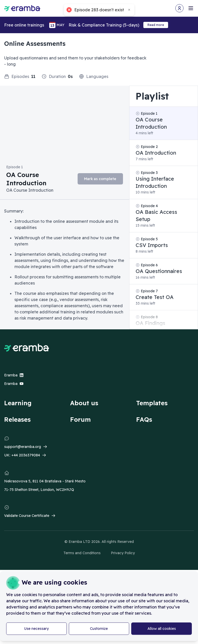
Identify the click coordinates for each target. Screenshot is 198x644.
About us (84, 403)
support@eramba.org (23, 447)
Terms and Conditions (82, 553)
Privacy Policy (123, 553)
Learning (18, 403)
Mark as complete (100, 179)
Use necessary (36, 629)
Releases (17, 419)
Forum (80, 419)
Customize (99, 629)
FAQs (144, 419)
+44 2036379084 (26, 455)
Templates (152, 403)
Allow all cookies (162, 629)
